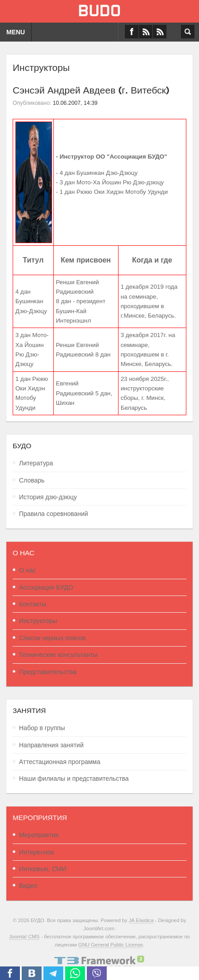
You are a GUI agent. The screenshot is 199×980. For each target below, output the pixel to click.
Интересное (37, 852)
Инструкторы (38, 621)
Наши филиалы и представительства (74, 778)
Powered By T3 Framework (99, 962)
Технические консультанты (58, 655)
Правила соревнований (54, 514)
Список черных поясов (52, 638)
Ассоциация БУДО (46, 587)
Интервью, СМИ (43, 869)
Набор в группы (42, 728)
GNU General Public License (111, 945)
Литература (36, 463)
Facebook (132, 32)
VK (146, 32)
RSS (160, 32)
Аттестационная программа (60, 762)
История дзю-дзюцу (48, 497)
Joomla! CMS (24, 937)
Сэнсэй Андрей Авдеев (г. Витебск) (91, 89)
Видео (28, 886)
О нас (27, 570)
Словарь (32, 480)
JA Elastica (141, 920)
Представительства (48, 672)
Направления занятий (51, 745)
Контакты (33, 604)
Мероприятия (39, 835)
